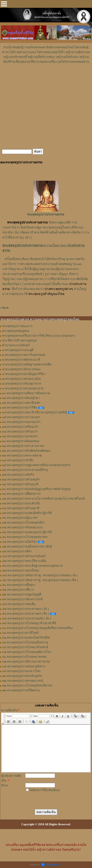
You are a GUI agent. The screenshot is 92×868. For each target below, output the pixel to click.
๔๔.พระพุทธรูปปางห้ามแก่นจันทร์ (24, 556)
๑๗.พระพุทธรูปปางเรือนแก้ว (20, 427)
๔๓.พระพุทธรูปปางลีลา (17, 551)
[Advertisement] (46, 76)
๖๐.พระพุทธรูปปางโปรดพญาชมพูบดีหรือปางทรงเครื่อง (37, 628)
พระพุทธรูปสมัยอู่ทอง (16, 331)
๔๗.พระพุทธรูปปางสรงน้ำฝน (21, 570)
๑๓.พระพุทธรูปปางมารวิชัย (20, 408)
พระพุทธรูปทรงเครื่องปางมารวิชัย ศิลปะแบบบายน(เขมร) (39, 336)
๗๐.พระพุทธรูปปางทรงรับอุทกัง (22, 676)
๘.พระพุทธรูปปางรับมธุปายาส (22, 384)
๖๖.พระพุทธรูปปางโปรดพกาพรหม (24, 657)
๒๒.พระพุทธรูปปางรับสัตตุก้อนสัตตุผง (26, 451)
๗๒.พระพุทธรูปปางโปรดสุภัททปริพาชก (27, 685)
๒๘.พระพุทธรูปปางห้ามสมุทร (21, 479)
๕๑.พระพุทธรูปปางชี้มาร (18, 590)
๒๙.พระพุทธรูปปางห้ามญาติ (20, 484)
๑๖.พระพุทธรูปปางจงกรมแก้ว (21, 422)
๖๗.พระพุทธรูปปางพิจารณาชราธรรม (26, 662)
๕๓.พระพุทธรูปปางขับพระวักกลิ (22, 599)
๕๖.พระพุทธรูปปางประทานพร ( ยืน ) (26, 614)
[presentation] (48, 798)
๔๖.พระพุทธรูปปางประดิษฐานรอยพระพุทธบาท (32, 566)
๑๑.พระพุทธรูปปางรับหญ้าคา (21, 398)
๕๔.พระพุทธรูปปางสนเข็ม (19, 604)
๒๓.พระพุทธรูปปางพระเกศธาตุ (22, 455)
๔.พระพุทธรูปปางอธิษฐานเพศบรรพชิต (27, 364)
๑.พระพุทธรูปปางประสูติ (18, 350)
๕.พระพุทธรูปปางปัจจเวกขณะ (22, 369)
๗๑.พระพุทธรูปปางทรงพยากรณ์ (23, 681)
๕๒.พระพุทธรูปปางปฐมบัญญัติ (22, 594)
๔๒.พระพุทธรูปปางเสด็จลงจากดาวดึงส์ (27, 547)
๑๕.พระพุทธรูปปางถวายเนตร (21, 417)
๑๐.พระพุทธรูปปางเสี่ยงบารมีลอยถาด (26, 393)
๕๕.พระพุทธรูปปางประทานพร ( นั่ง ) (25, 609)
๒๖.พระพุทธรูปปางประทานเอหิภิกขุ (25, 470)
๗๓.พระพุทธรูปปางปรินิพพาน (21, 690)
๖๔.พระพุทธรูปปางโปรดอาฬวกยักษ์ (25, 647)
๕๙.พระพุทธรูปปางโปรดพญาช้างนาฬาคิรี (29, 623)
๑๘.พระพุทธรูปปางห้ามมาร (20, 432)
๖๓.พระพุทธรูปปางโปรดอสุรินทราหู (25, 642)
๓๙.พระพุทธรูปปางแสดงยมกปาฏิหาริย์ (27, 532)
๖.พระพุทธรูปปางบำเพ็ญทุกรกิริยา (24, 374)
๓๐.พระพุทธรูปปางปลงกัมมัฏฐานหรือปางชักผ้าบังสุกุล (36, 489)
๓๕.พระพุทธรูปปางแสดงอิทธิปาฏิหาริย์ (27, 513)
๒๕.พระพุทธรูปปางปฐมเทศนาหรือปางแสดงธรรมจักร (36, 465)
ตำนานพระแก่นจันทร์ (16, 345)
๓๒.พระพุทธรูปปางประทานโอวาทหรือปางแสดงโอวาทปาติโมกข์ (43, 499)
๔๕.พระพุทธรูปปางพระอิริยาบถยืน (24, 561)
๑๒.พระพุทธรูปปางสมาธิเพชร (21, 403)
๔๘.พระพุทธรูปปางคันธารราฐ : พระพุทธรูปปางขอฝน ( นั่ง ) (40, 575)
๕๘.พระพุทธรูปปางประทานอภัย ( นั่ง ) (27, 618)
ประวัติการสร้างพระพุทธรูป (19, 340)
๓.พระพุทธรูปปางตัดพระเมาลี (21, 360)
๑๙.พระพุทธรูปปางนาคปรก (20, 436)
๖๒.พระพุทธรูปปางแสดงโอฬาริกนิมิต (26, 638)
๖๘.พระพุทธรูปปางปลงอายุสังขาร (24, 666)
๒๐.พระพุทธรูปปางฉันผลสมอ (21, 441)
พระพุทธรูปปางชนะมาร (17, 326)
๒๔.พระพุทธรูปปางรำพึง (18, 460)
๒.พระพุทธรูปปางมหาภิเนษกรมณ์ (24, 355)
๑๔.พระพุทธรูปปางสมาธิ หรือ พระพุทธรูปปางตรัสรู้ (35, 412)
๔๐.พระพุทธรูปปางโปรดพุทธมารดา (25, 537)
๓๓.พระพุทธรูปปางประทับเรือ (21, 503)
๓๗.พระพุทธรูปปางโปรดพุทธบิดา (24, 523)
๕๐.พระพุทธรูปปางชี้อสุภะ (19, 585)
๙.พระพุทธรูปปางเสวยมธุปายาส (23, 388)
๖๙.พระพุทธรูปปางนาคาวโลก (21, 671)
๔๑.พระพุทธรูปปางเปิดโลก (19, 542)
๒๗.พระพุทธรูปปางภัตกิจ (18, 475)
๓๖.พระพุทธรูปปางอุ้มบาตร (20, 518)
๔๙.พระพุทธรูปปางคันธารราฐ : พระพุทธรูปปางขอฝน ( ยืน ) (40, 580)
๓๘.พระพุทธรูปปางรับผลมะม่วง (22, 527)
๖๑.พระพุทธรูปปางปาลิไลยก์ (20, 633)
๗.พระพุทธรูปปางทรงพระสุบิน (21, 379)
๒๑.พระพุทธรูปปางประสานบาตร (23, 446)
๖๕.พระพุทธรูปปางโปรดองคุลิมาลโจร (27, 652)
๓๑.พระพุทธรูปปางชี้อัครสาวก (21, 494)
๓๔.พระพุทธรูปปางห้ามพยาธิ (21, 508)
